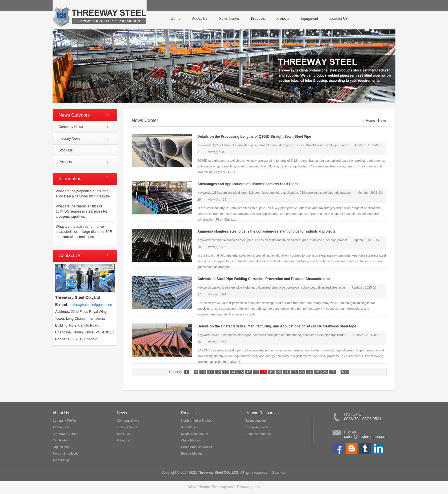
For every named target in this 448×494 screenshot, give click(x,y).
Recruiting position (258, 427)
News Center (229, 18)
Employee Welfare (258, 434)
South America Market (197, 447)
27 (332, 372)
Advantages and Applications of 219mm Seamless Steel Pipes (248, 184)
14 (233, 372)
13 (226, 372)
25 (317, 372)
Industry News (69, 139)
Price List (66, 162)
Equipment (309, 18)
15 (241, 372)
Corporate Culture (65, 434)
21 (286, 372)
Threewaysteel (223, 487)
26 (325, 372)
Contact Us (339, 18)
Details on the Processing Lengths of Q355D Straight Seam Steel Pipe (254, 137)
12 (218, 372)
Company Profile (64, 421)
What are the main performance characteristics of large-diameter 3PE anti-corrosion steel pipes (84, 232)
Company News (71, 127)
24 (310, 372)
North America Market (196, 421)
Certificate (60, 440)
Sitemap (279, 473)
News (382, 121)
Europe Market (191, 453)
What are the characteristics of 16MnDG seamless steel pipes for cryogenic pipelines (81, 211)
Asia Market (189, 427)
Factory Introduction (66, 453)
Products (258, 18)
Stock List (66, 150)
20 (279, 372)
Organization (61, 447)
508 (345, 372)
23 (302, 372)
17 (256, 372)
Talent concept (256, 421)
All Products (61, 427)
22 (294, 372)
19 (271, 372)
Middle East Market (195, 434)
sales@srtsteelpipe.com (365, 437)
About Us (199, 18)
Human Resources (262, 413)
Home (175, 18)
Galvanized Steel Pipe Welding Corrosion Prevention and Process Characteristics (264, 279)
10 (203, 372)
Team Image (61, 460)
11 (210, 372)
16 (248, 372)
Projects (283, 18)
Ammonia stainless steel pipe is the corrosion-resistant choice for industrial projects (266, 231)
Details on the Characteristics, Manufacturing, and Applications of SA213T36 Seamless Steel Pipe (277, 326)
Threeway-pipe (249, 487)
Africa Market (190, 440)
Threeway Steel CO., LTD (218, 473)
